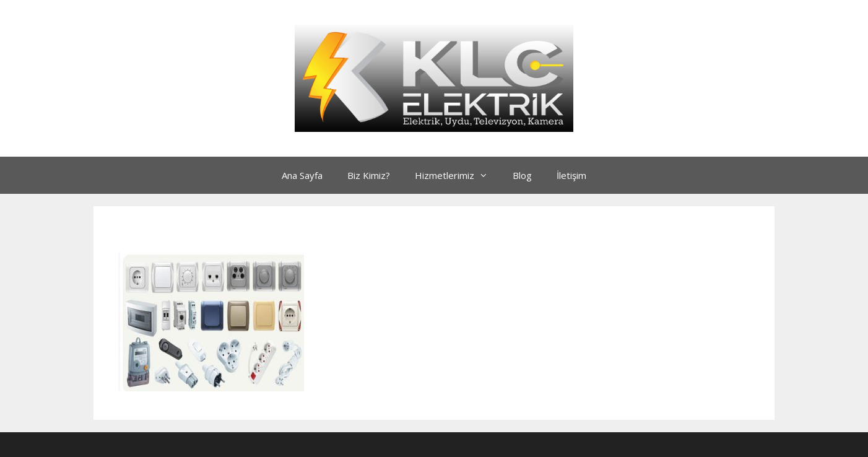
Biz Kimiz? (369, 175)
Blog (522, 175)
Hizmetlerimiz (458, 175)
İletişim (571, 175)
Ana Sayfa (302, 175)
